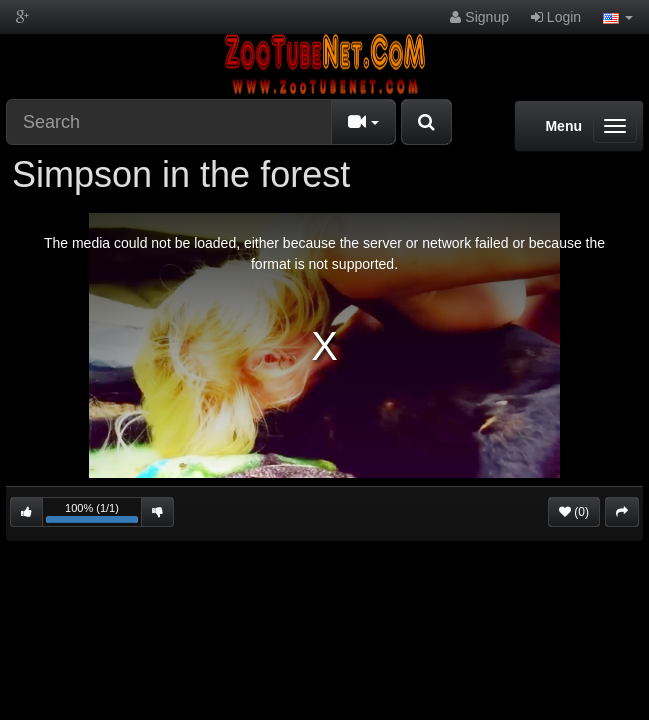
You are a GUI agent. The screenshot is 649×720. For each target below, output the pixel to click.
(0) (574, 512)
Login (556, 17)
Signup (479, 17)
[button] (618, 17)
